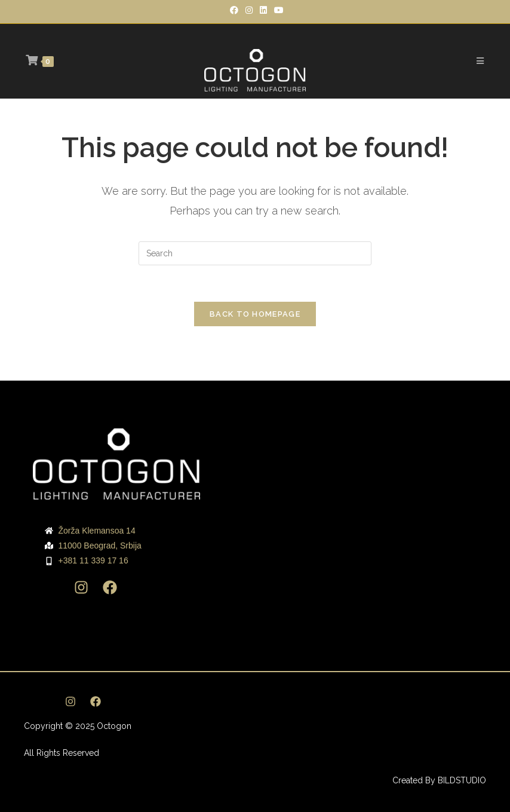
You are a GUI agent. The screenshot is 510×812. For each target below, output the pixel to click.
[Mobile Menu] (480, 61)
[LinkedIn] (263, 10)
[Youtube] (277, 10)
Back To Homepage (255, 314)
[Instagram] (249, 10)
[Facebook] (234, 10)
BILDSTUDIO (462, 780)
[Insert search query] (255, 253)
